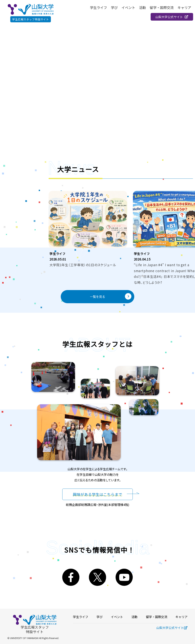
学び (114, 7)
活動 (142, 7)
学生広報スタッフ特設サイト (31, 19)
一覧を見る (111, 296)
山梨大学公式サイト (172, 17)
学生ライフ (98, 7)
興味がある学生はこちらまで (97, 494)
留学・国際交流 (162, 7)
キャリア (184, 7)
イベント (128, 7)
